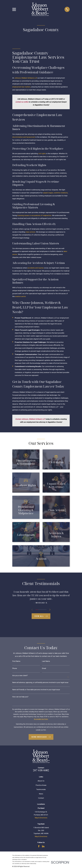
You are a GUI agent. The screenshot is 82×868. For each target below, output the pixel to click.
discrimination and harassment (24, 137)
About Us (41, 781)
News (41, 794)
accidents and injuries (36, 268)
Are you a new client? (20, 676)
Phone (15, 668)
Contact (41, 798)
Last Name (46, 661)
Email (44, 668)
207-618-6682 (41, 770)
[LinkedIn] (43, 846)
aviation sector (20, 296)
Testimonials (41, 789)
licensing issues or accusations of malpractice (34, 215)
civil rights (42, 154)
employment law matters (21, 87)
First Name (16, 661)
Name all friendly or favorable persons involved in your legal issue (36, 690)
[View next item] (50, 610)
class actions (30, 232)
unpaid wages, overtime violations (55, 193)
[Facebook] (39, 846)
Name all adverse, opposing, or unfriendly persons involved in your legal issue (40, 682)
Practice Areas (41, 785)
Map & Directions (41, 818)
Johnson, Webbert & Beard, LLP (26, 78)
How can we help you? (20, 697)
